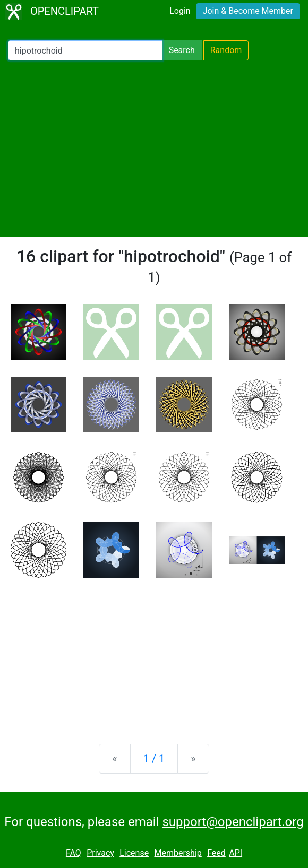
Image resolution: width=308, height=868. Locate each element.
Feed (216, 853)
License (134, 853)
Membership (178, 853)
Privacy (100, 853)
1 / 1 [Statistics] (154, 759)
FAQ (74, 853)
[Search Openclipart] (85, 50)
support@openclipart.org (233, 822)
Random (226, 50)
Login (180, 11)
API (236, 853)
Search (182, 50)
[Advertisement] (154, 149)
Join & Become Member (248, 11)
